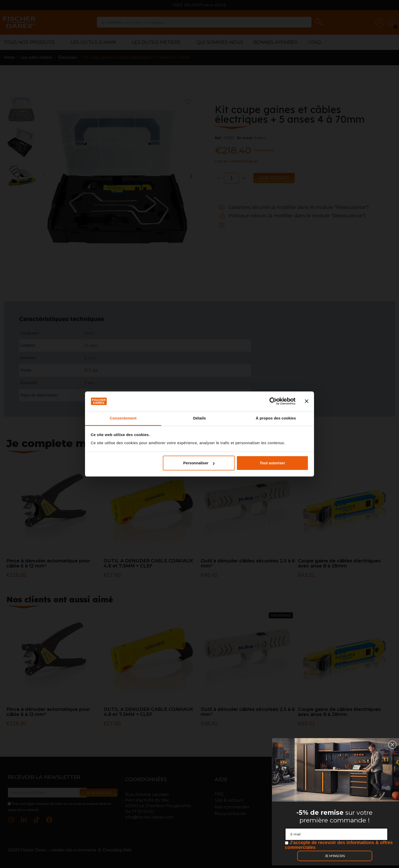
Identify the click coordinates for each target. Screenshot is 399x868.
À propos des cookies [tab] (276, 418)
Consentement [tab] (123, 418)
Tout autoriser (273, 463)
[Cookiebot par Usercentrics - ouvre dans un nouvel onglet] (273, 401)
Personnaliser (199, 463)
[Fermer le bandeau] (307, 401)
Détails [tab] (199, 418)
